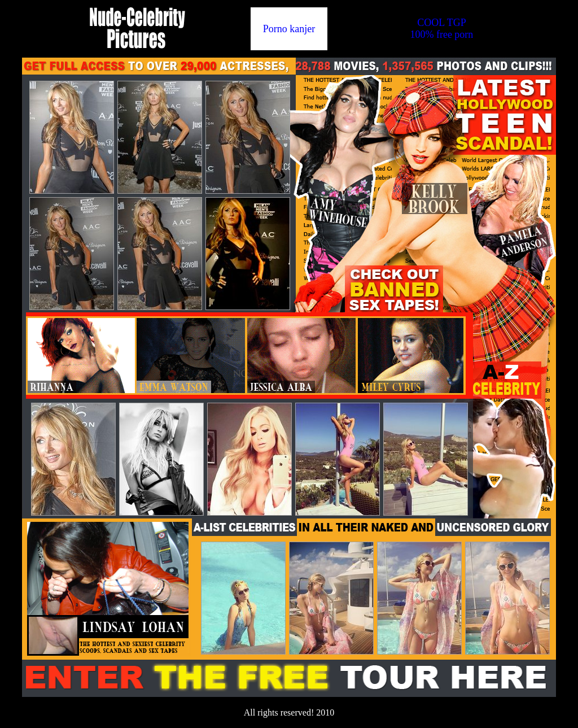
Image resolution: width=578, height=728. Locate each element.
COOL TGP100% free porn (441, 29)
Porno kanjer (289, 29)
